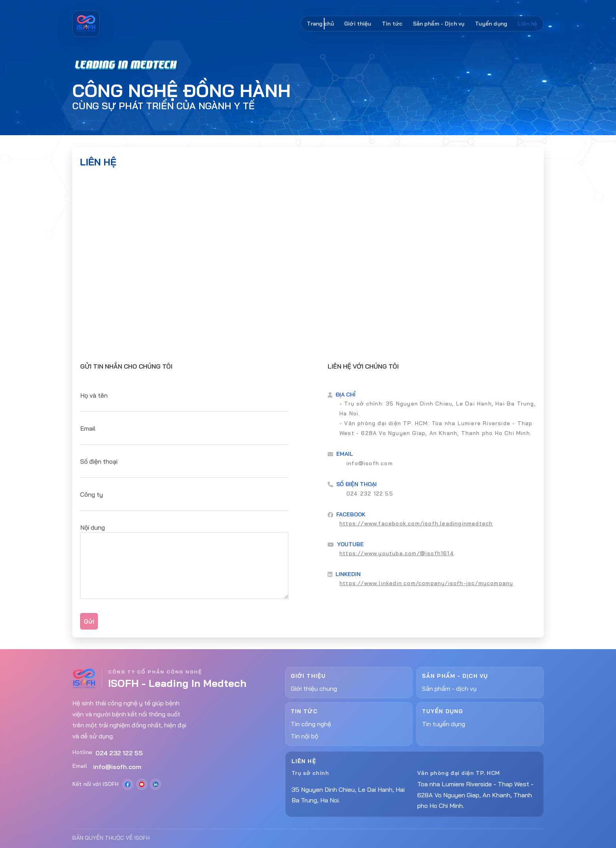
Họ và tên (94, 395)
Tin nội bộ (304, 736)
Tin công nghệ (311, 724)
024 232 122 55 (370, 494)
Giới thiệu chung (314, 688)
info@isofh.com (370, 463)
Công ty (92, 494)
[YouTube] (142, 784)
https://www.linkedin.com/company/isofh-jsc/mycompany (426, 583)
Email (88, 428)
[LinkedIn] (156, 784)
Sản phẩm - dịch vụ (449, 688)
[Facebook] (128, 784)
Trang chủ (320, 24)
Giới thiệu (358, 24)
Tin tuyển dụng (444, 724)
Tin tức (392, 24)
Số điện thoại (99, 461)
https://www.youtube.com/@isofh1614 (397, 553)
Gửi (89, 621)
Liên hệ (528, 24)
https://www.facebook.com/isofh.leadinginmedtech (416, 523)
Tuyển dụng (491, 24)
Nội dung (93, 527)
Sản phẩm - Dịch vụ (439, 24)
